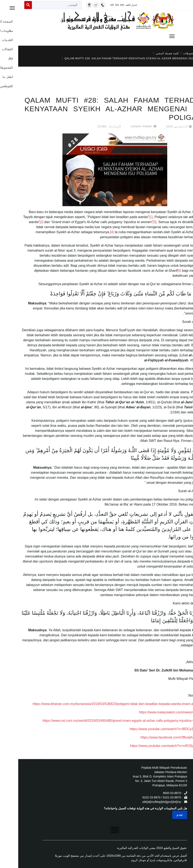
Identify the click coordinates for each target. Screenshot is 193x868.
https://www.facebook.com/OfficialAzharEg (154, 737)
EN (99, 5)
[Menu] (97, 36)
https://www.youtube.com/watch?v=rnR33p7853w (149, 746)
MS (104, 5)
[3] (136, 222)
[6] (188, 566)
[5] (161, 271)
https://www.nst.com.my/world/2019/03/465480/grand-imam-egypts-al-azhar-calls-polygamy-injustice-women (105, 721)
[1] (132, 217)
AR (94, 5)
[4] (94, 232)
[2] (23, 222)
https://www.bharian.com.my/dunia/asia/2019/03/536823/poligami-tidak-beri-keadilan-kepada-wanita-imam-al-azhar (100, 704)
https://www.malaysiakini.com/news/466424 (153, 712)
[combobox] (39, 5)
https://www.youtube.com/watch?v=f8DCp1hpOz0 (148, 729)
